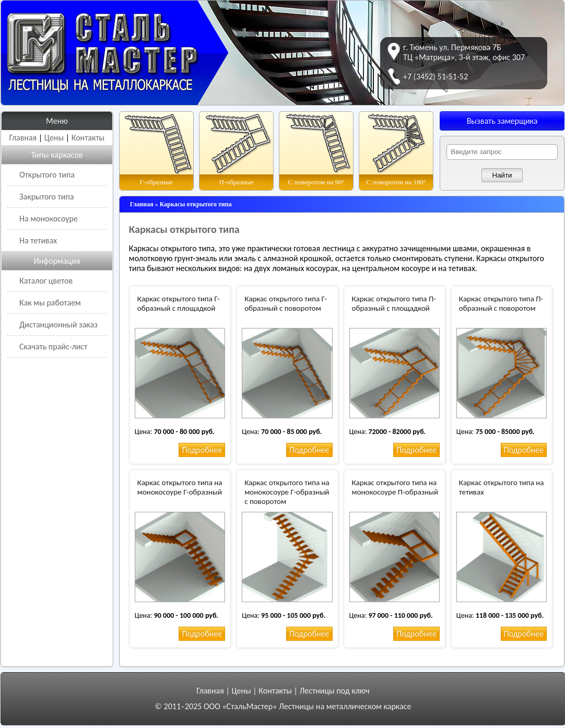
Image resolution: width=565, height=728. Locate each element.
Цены (54, 138)
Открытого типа (47, 175)
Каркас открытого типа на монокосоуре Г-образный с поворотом (287, 492)
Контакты (88, 138)
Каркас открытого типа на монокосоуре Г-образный (180, 487)
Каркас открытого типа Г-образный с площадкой (179, 303)
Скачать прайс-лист (53, 347)
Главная (23, 138)
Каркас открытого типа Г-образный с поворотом (286, 303)
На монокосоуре (49, 219)
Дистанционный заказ (58, 325)
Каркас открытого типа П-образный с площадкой (394, 303)
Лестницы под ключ (334, 691)
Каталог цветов (46, 281)
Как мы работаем (50, 303)
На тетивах (38, 240)
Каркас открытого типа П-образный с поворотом (501, 303)
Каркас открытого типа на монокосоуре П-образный (395, 487)
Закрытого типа (46, 197)
